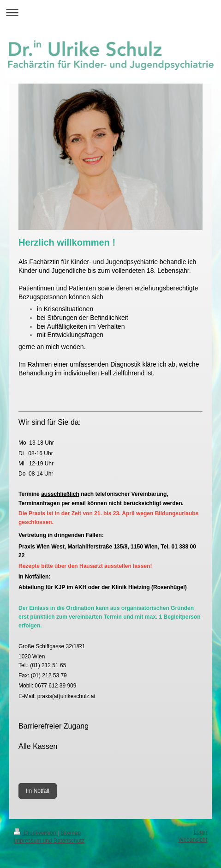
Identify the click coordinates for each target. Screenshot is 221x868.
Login (200, 832)
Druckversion (36, 833)
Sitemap (71, 833)
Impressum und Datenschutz (49, 841)
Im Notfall (38, 791)
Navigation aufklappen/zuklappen (110, 12)
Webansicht (193, 840)
